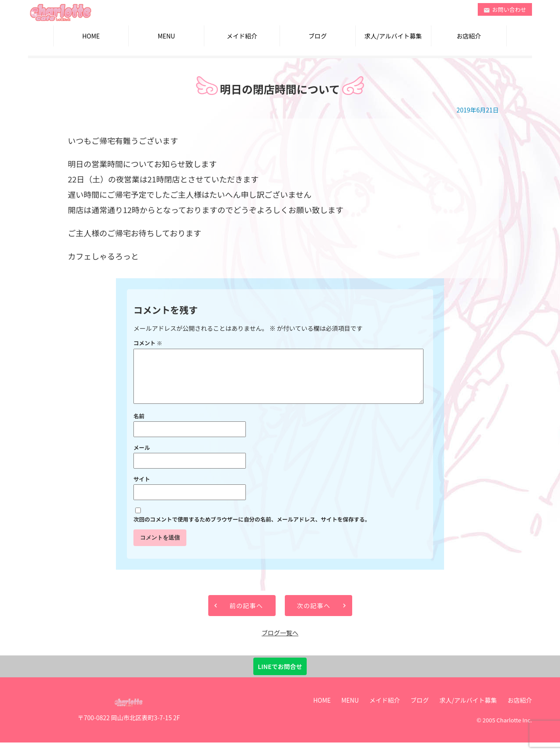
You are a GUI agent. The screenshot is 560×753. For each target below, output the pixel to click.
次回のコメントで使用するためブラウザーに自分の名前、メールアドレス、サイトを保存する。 (252, 530)
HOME (91, 36)
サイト (142, 489)
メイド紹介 (242, 36)
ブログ (318, 36)
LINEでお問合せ (280, 677)
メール (142, 458)
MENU (166, 36)
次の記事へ (314, 616)
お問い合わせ (505, 9)
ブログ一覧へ (280, 643)
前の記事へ (247, 616)
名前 (139, 426)
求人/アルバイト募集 (393, 36)
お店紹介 (469, 36)
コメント (148, 343)
